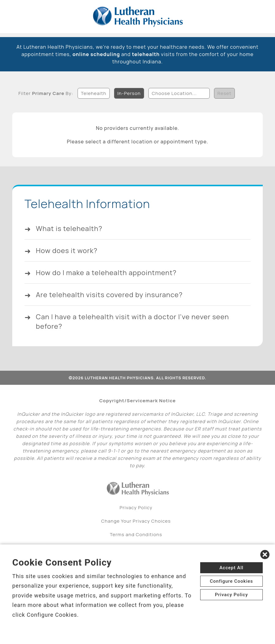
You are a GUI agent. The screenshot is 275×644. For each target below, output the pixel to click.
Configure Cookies (231, 581)
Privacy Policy (136, 511)
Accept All (231, 568)
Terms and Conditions (136, 538)
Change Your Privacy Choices (136, 525)
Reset (224, 93)
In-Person (129, 93)
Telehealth (94, 93)
